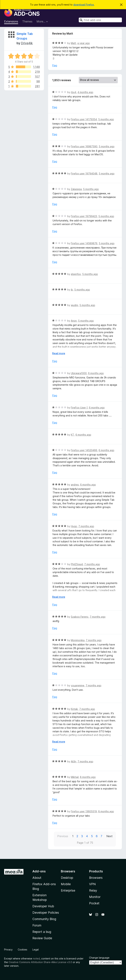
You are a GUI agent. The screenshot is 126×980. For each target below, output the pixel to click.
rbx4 (74, 92)
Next (109, 836)
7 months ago (86, 526)
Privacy (8, 950)
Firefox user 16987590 (84, 146)
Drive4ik (27, 43)
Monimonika (78, 640)
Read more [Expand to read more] (59, 353)
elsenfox (76, 274)
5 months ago (106, 119)
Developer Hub (43, 906)
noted (36, 958)
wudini (74, 305)
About (37, 878)
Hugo (74, 526)
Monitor (95, 897)
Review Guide (42, 938)
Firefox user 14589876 (84, 243)
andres (75, 485)
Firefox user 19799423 (84, 216)
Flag (55, 65)
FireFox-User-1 (79, 408)
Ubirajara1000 (79, 373)
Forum (37, 925)
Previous (63, 836)
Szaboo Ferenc (80, 617)
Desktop (67, 878)
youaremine (78, 685)
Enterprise (68, 890)
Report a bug (42, 932)
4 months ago (85, 92)
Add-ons (39, 871)
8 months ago (88, 777)
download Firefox (84, 5)
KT (72, 435)
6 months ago (96, 373)
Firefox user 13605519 (84, 811)
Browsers (96, 878)
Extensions (11, 21)
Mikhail (75, 777)
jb (72, 290)
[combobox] (100, 20)
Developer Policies (46, 913)
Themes (27, 21)
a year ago (84, 43)
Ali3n (74, 761)
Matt (73, 43)
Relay (93, 890)
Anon (74, 321)
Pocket (94, 903)
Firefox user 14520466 (84, 450)
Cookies (22, 950)
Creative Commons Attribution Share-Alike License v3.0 (40, 962)
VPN (92, 884)
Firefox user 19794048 (84, 173)
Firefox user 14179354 (84, 119)
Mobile (66, 884)
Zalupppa (76, 189)
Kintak (74, 709)
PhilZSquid (77, 564)
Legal (36, 950)
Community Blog (44, 919)
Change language (99, 958)
